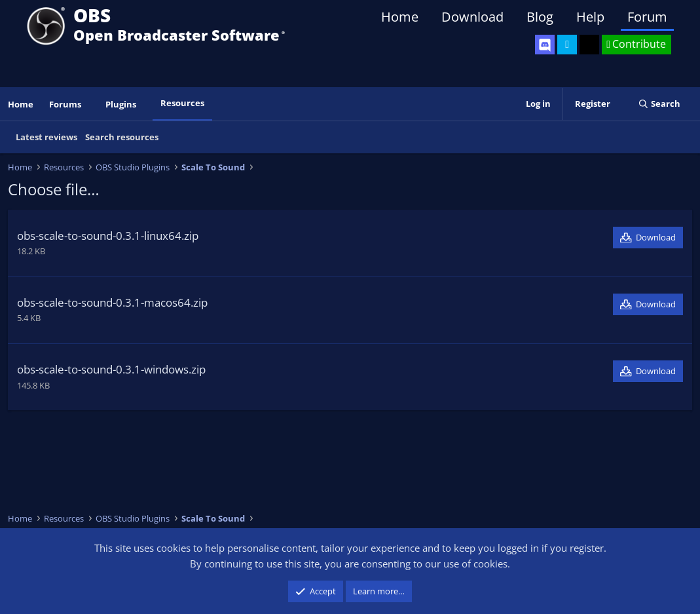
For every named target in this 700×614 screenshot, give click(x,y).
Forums (65, 104)
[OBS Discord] (545, 45)
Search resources (122, 137)
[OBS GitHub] (589, 45)
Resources (182, 103)
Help (590, 17)
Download (472, 17)
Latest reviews (46, 137)
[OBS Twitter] (567, 45)
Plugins (121, 104)
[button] (90, 105)
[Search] (659, 104)
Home (400, 17)
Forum (647, 17)
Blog (540, 17)
